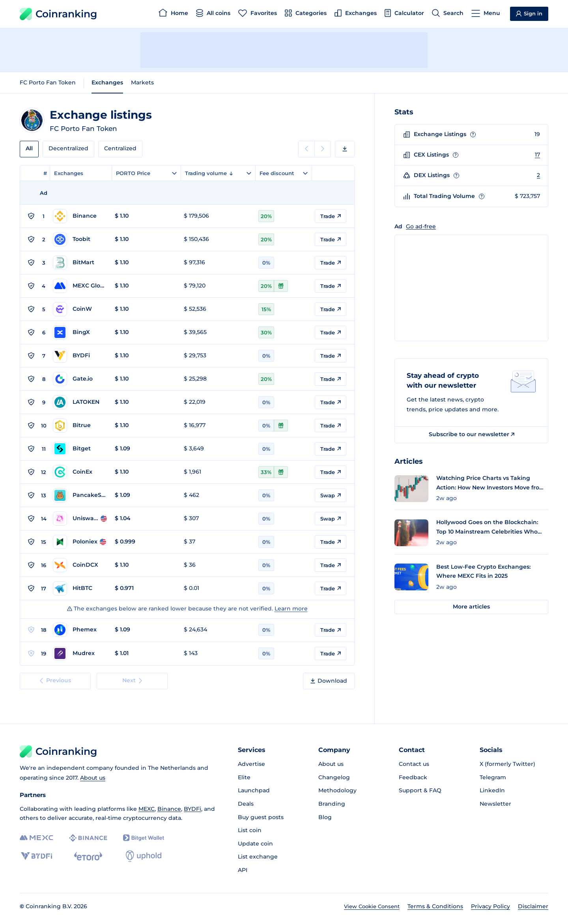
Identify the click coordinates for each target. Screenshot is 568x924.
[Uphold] (144, 856)
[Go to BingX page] (80, 332)
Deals (246, 804)
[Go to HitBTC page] (80, 588)
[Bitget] (144, 838)
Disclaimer (533, 906)
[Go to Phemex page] (80, 630)
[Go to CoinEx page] (80, 472)
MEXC (147, 809)
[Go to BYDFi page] (80, 356)
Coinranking (58, 14)
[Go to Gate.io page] (80, 379)
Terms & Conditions (435, 906)
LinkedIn (492, 790)
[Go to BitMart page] (80, 263)
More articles (471, 607)
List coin (250, 830)
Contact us (414, 764)
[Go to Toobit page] (80, 239)
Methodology (337, 790)
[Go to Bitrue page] (80, 426)
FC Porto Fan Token (48, 82)
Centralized (120, 148)
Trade (331, 216)
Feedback (413, 777)
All (29, 148)
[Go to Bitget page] (80, 449)
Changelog (334, 777)
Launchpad (254, 790)
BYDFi (192, 809)
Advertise (251, 764)
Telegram (493, 777)
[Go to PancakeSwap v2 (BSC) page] (80, 495)
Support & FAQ (420, 790)
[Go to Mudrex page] (80, 653)
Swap (331, 495)
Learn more (291, 609)
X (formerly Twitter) (507, 764)
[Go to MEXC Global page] (80, 286)
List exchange (258, 857)
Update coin (255, 844)
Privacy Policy (490, 906)
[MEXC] (36, 838)
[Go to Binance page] (80, 216)
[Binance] (88, 838)
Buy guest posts (261, 817)
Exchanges (107, 82)
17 (537, 155)
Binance (169, 809)
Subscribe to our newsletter (472, 434)
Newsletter (495, 804)
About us (93, 778)
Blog (325, 817)
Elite (244, 777)
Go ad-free (421, 226)
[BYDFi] (36, 856)
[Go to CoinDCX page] (80, 565)
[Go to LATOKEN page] (80, 402)
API (243, 870)
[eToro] (88, 856)
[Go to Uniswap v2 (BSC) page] (80, 519)
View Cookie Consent (372, 906)
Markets (142, 82)
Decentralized (68, 148)
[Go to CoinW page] (80, 309)
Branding (332, 804)
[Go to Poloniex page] (80, 542)
